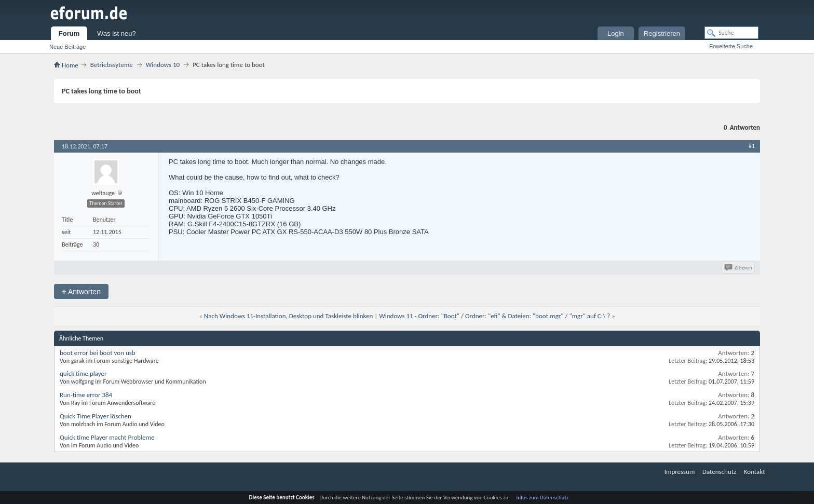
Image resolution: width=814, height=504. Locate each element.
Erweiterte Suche (731, 46)
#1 (752, 146)
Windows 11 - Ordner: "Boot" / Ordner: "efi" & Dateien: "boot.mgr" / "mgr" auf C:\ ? (494, 316)
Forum (69, 33)
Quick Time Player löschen (96, 416)
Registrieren (662, 33)
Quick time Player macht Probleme (107, 437)
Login (616, 33)
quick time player (83, 373)
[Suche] (731, 33)
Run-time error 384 (86, 395)
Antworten (81, 291)
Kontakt (755, 472)
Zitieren (739, 268)
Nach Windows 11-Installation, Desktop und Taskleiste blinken (289, 316)
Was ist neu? (117, 33)
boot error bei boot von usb (98, 353)
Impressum (680, 472)
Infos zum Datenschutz (543, 498)
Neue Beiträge (67, 47)
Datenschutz (719, 472)
